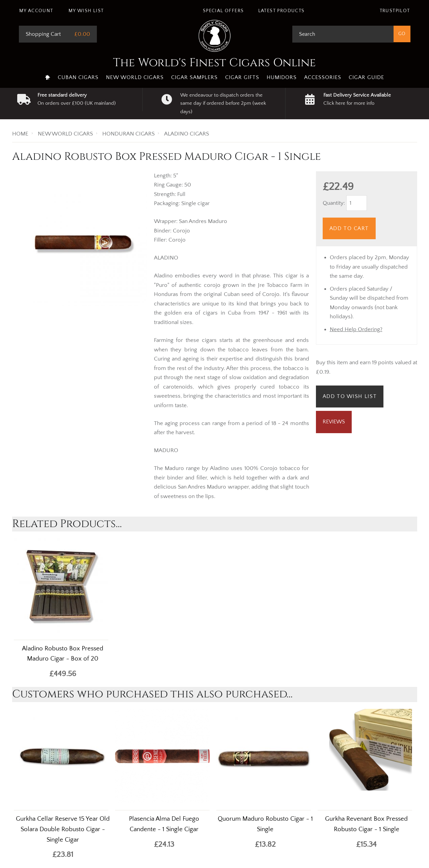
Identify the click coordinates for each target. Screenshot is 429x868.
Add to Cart (349, 228)
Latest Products (281, 11)
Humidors (282, 77)
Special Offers (223, 11)
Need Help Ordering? (356, 329)
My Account (36, 11)
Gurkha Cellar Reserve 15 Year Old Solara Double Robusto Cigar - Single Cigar (63, 829)
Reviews (334, 422)
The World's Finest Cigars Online (214, 63)
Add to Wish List (350, 396)
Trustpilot (395, 11)
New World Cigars (135, 77)
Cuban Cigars (78, 77)
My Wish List (86, 11)
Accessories (323, 77)
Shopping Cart (43, 34)
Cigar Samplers (194, 77)
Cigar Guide (366, 77)
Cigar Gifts (242, 77)
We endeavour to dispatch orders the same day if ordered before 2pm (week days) (223, 103)
